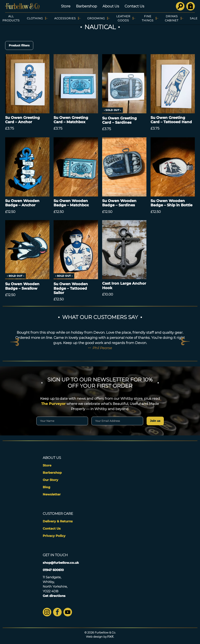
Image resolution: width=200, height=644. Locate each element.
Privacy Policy (54, 536)
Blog (47, 487)
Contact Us (134, 6)
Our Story (50, 480)
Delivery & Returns (58, 521)
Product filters (19, 45)
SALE (194, 18)
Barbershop (86, 6)
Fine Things (148, 18)
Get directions (54, 596)
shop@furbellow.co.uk (61, 563)
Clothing (35, 18)
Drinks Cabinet (172, 18)
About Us (111, 6)
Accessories (65, 18)
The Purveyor (53, 404)
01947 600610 (53, 570)
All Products (11, 18)
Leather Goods (123, 18)
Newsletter (52, 494)
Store (66, 6)
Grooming (96, 18)
